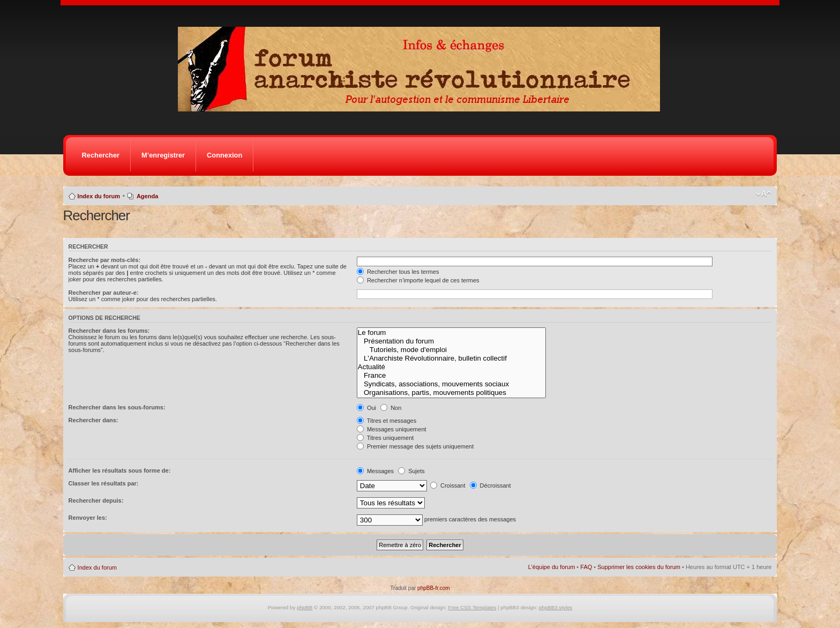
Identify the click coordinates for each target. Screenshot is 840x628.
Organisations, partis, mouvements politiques (451, 393)
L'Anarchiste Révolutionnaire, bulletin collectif (451, 358)
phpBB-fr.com (434, 588)
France (451, 376)
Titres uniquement (385, 438)
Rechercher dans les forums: (109, 331)
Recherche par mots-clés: (105, 260)
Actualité (451, 367)
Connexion (224, 155)
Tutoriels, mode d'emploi (451, 350)
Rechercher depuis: (96, 500)
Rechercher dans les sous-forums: (117, 407)
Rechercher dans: (93, 420)
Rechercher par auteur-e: (104, 293)
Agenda (147, 196)
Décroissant (490, 485)
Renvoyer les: (88, 518)
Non (391, 408)
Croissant (448, 485)
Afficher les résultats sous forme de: (120, 470)
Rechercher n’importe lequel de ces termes (418, 280)
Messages (375, 471)
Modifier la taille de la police (764, 194)
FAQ (586, 567)
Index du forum (99, 196)
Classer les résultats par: (104, 483)
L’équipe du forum (552, 567)
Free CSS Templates (472, 607)
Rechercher (101, 155)
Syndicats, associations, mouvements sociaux (451, 384)
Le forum (451, 333)
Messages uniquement (392, 429)
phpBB (305, 607)
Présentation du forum (451, 341)
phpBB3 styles (556, 607)
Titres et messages (387, 421)
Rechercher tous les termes (398, 272)
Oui (366, 408)
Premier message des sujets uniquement (415, 446)
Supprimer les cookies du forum (639, 567)
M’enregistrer (163, 155)
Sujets (411, 471)
